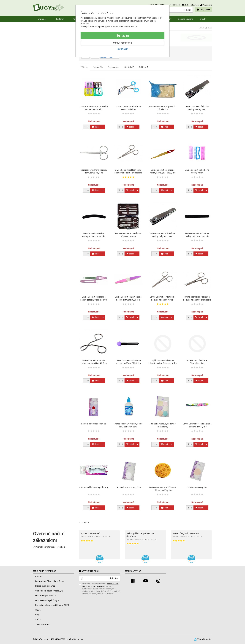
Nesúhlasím (122, 49)
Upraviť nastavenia (122, 43)
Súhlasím (123, 36)
